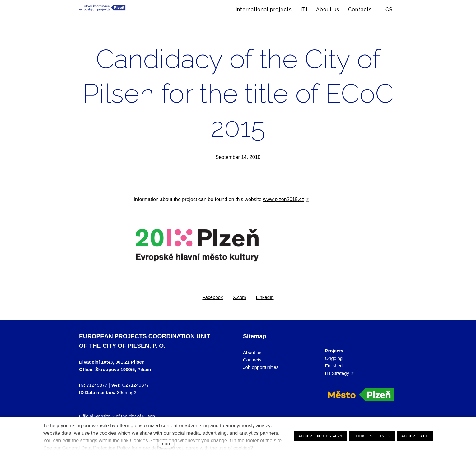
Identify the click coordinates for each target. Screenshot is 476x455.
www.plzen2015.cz (284, 199)
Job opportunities (261, 367)
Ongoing (334, 358)
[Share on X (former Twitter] (239, 297)
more (166, 444)
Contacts (252, 360)
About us (252, 352)
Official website (95, 416)
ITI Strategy (337, 373)
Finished (334, 366)
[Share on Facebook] (212, 297)
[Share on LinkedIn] (265, 297)
